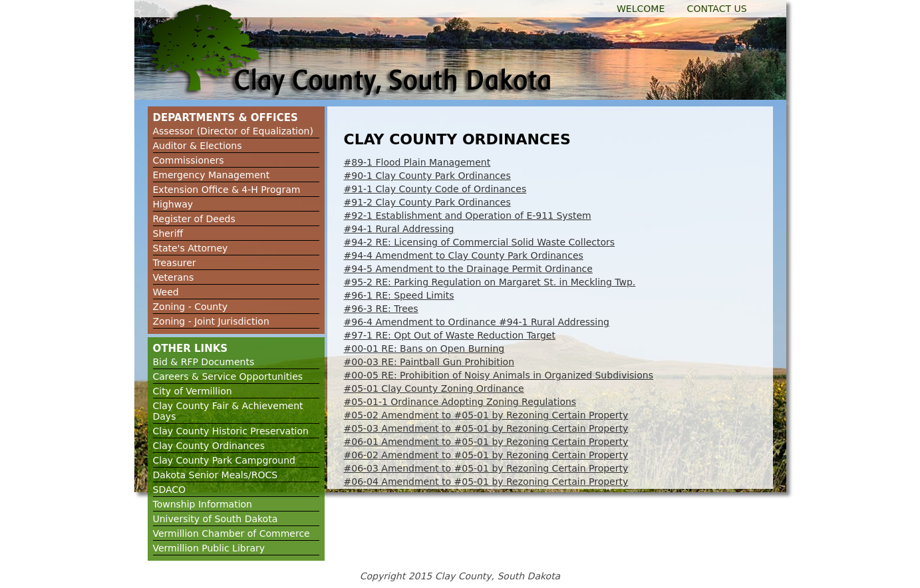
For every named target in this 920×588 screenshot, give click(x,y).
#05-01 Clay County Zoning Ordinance (434, 388)
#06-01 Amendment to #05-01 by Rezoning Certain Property (486, 442)
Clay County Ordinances (209, 446)
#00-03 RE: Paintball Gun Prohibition (429, 362)
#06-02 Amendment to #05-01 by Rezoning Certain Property (486, 455)
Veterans (174, 277)
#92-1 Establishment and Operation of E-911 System (468, 216)
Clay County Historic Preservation (231, 431)
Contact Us (717, 9)
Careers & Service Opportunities (228, 376)
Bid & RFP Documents (204, 362)
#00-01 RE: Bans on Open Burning (424, 349)
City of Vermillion (193, 391)
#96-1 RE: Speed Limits (399, 295)
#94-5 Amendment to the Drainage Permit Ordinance (468, 269)
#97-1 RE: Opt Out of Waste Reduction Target (450, 335)
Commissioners (189, 160)
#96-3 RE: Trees (381, 309)
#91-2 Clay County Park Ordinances (427, 202)
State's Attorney (191, 248)
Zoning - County (191, 307)
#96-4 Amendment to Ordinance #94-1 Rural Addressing (477, 322)
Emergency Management (212, 175)
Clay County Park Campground (224, 460)
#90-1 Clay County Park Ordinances (427, 176)
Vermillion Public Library (209, 548)
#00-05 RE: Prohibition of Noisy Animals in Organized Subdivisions (499, 375)
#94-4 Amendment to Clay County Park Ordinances (464, 255)
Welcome (641, 9)
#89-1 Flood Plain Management (417, 162)
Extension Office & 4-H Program (227, 190)
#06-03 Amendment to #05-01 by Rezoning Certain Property (486, 468)
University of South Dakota (216, 519)
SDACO (170, 490)
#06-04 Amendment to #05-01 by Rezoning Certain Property (486, 482)
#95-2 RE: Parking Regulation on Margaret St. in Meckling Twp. (490, 282)
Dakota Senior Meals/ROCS (216, 475)
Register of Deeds (194, 219)
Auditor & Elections (198, 146)
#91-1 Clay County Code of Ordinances (435, 189)
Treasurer (175, 263)
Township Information (203, 504)
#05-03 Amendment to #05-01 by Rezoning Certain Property (486, 428)
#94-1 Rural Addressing (399, 229)
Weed (166, 292)
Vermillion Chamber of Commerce (231, 533)
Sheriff (168, 233)
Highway (173, 204)
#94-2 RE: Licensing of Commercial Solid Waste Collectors (480, 242)
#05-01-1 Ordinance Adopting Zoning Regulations (460, 402)
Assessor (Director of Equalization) (233, 131)
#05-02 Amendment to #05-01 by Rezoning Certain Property (486, 415)
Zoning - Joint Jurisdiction (211, 321)
